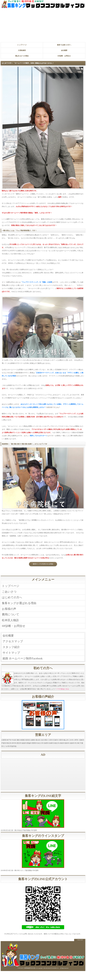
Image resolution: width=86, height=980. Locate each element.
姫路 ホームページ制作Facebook (25, 667)
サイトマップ (12, 661)
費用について (12, 618)
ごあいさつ (10, 593)
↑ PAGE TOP (80, 949)
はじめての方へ (13, 599)
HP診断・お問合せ (64, 56)
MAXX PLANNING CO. (53, 977)
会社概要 (64, 50)
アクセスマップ (14, 648)
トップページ (22, 45)
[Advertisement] (43, 25)
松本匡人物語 (11, 625)
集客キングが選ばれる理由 (21, 605)
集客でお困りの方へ (64, 45)
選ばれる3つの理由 (22, 56)
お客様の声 (10, 612)
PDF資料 (34, 839)
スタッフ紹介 (12, 654)
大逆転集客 (22, 50)
